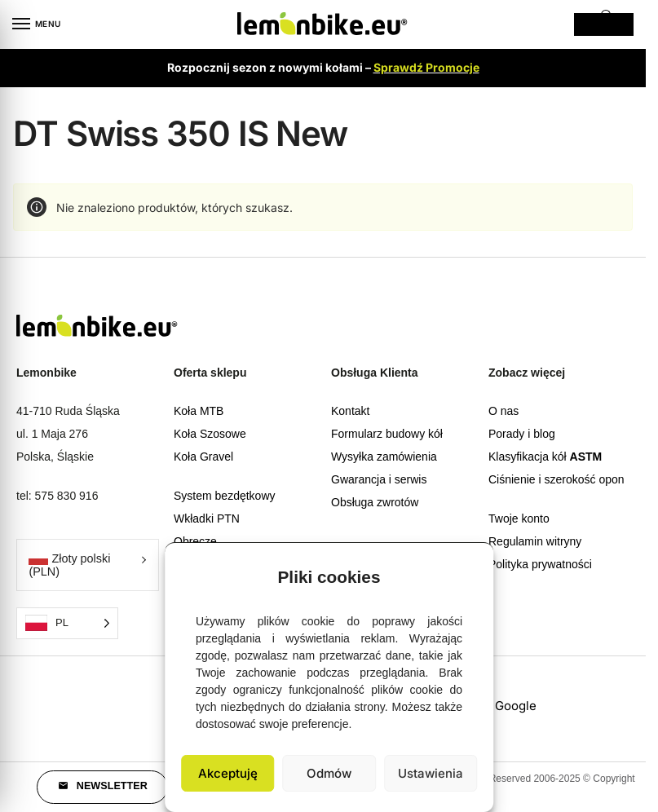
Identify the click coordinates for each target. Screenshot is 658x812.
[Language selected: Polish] (67, 623)
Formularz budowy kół (387, 434)
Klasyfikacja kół (545, 457)
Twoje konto (519, 519)
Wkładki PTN (207, 519)
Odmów (329, 773)
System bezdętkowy (225, 496)
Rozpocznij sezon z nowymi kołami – (323, 67)
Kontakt (350, 411)
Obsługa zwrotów (375, 502)
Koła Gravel (203, 457)
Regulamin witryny (535, 541)
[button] (469, 573)
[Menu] (37, 24)
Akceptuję (228, 773)
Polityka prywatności (540, 564)
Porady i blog (522, 434)
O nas (503, 411)
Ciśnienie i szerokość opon (556, 479)
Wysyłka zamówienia (384, 457)
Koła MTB (199, 411)
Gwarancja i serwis (379, 479)
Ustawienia (431, 773)
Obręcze (195, 541)
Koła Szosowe (210, 434)
